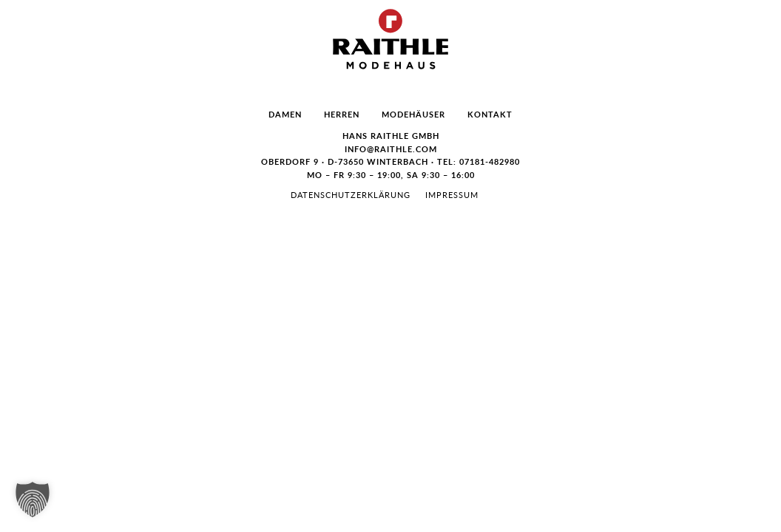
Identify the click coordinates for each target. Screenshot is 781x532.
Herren (342, 114)
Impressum (452, 195)
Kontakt (490, 114)
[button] (33, 499)
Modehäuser (413, 114)
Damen (285, 114)
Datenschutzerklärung (351, 195)
